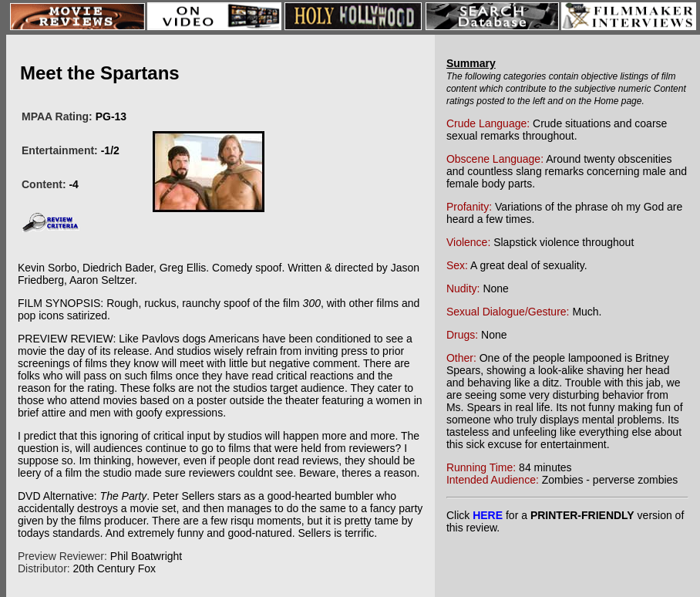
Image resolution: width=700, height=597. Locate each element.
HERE (488, 515)
